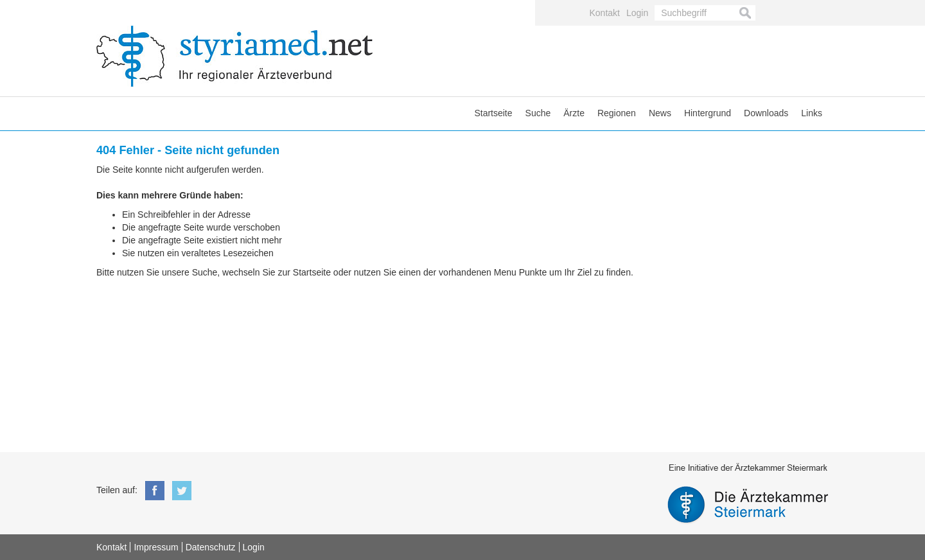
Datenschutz (211, 547)
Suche (538, 113)
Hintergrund (708, 113)
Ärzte (574, 113)
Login (637, 13)
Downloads (766, 113)
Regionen (617, 113)
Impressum (156, 547)
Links (812, 113)
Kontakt (605, 13)
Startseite (493, 113)
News (660, 113)
